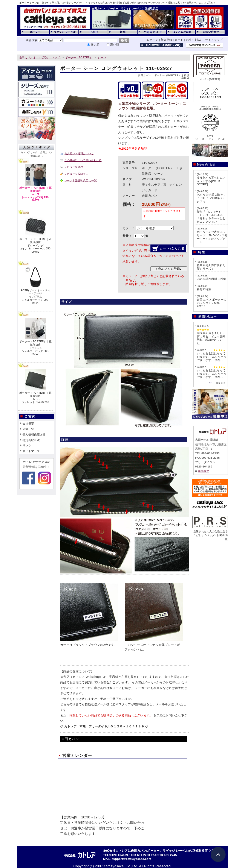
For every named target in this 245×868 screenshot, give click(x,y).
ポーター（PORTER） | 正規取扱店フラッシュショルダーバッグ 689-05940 (35, 348)
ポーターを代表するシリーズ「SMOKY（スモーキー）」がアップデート (212, 237)
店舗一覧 (28, 429)
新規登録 (166, 40)
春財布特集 (204, 289)
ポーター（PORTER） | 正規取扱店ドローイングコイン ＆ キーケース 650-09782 (35, 245)
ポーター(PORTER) (210, 78)
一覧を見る (219, 383)
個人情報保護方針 (34, 435)
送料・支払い (194, 40)
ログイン (152, 40)
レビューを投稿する (76, 174)
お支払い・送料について (79, 153)
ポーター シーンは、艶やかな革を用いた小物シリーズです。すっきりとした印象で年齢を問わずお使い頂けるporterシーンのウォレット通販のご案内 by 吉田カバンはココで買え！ (117, 3)
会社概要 (28, 424)
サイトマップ (214, 40)
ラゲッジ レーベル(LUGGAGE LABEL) (210, 107)
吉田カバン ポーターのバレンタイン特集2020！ (212, 303)
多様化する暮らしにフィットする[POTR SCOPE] (211, 181)
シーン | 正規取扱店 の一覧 (81, 181)
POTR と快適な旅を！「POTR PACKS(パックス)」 (211, 198)
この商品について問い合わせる (83, 160)
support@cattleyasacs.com (131, 859)
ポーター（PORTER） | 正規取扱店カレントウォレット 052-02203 (35, 398)
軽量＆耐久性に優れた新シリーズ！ (211, 267)
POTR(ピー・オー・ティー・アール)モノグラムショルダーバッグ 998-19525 (35, 297)
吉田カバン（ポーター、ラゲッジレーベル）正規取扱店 (125, 9)
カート (179, 40)
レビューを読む (74, 167)
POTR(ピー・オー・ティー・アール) (210, 136)
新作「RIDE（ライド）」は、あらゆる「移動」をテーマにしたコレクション (211, 217)
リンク (27, 445)
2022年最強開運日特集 (212, 279)
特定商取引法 (31, 440)
